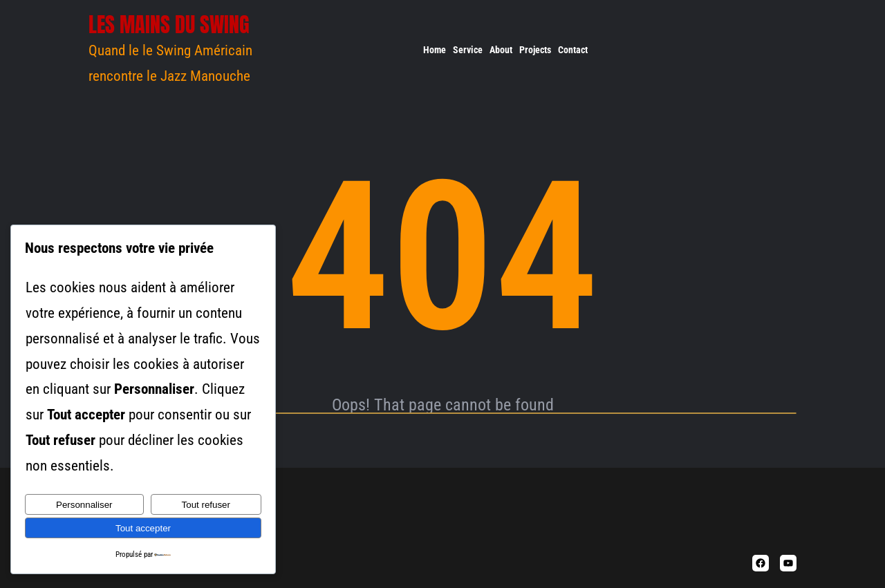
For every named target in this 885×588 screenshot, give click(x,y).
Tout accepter (143, 528)
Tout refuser (206, 505)
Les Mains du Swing (169, 25)
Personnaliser (84, 505)
